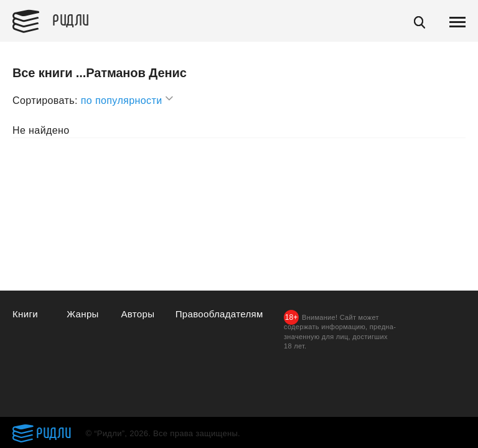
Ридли (71, 19)
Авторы (138, 314)
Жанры (83, 314)
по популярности (128, 99)
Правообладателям (219, 314)
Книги (25, 314)
